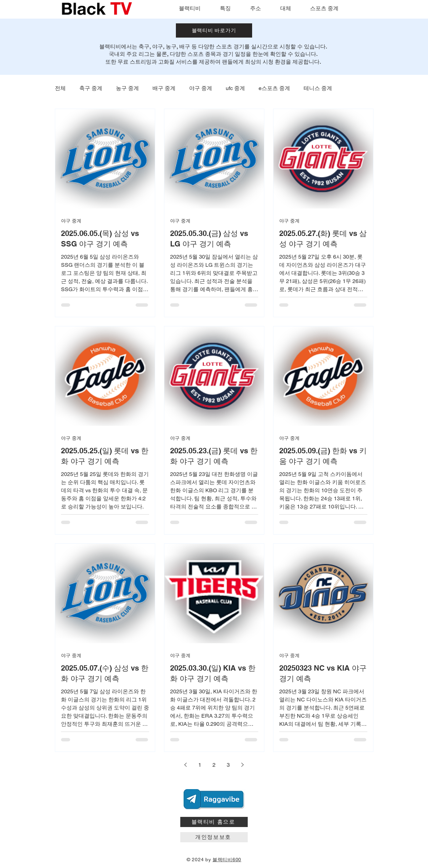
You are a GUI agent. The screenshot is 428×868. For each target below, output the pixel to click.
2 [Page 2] (214, 765)
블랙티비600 (227, 860)
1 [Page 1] (200, 765)
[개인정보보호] (214, 837)
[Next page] (243, 765)
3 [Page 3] (228, 765)
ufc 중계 (235, 88)
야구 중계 (201, 88)
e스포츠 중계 (274, 88)
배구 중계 (164, 88)
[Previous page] (186, 765)
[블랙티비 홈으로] (214, 822)
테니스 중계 (318, 88)
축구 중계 (91, 88)
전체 (60, 88)
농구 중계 (127, 88)
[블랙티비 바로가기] (214, 30)
